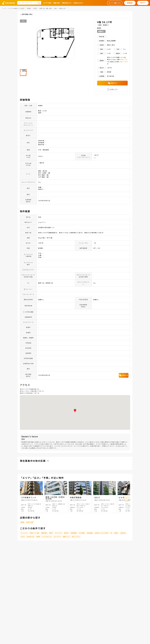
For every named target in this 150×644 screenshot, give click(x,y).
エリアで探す (48, 3)
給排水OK (123, 533)
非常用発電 (74, 533)
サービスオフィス (47, 537)
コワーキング (57, 537)
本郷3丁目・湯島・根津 (45, 8)
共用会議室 (90, 533)
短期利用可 (44, 533)
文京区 (35, 8)
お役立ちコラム (78, 3)
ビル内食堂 (82, 533)
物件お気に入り (67, 3)
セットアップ (59, 533)
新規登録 (130, 3)
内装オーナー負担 (34, 533)
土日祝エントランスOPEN (101, 533)
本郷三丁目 (124, 59)
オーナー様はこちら (115, 3)
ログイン (143, 3)
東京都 (29, 8)
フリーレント (24, 533)
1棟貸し (116, 533)
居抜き (51, 533)
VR (111, 533)
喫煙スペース (66, 537)
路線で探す (57, 3)
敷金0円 (66, 533)
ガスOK (23, 537)
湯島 (122, 57)
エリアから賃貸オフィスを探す (16, 8)
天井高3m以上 (31, 537)
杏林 (55, 8)
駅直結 (38, 537)
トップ (4, 8)
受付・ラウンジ (76, 537)
